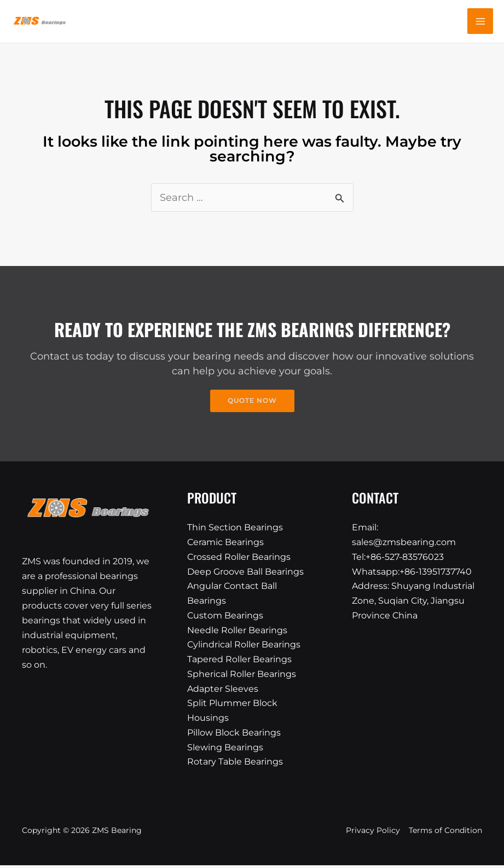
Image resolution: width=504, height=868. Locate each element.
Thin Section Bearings (235, 528)
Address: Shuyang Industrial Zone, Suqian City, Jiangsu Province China (413, 602)
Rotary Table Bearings (235, 765)
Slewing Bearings (225, 750)
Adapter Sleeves (223, 691)
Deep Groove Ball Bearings (245, 573)
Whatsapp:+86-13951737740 (412, 573)
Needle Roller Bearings (237, 632)
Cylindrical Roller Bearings (244, 647)
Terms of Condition (445, 833)
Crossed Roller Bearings (239, 558)
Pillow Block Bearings (234, 735)
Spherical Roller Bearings (242, 676)
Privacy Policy (373, 833)
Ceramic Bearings (225, 543)
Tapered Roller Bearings (239, 661)
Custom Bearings (225, 617)
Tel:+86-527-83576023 (398, 558)
